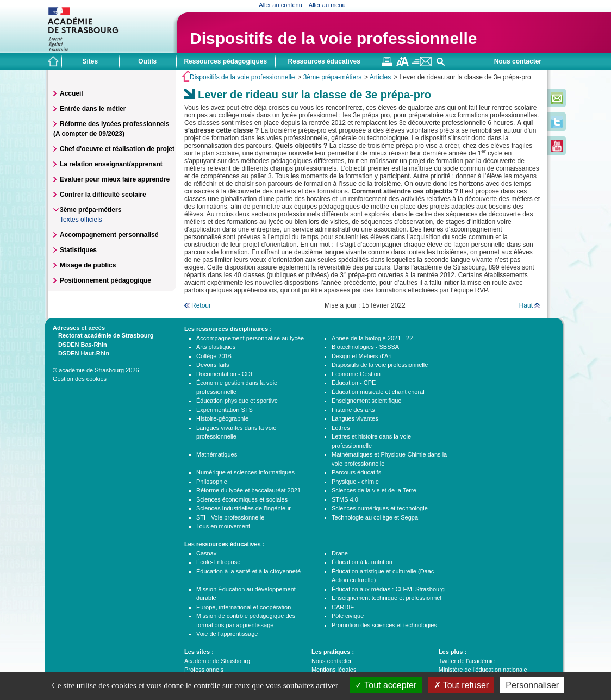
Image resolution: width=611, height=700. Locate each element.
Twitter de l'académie (467, 661)
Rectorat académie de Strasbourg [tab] (103, 335)
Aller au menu (327, 5)
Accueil (71, 93)
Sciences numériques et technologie (380, 508)
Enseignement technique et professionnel (386, 598)
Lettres (341, 428)
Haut (526, 305)
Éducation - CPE (354, 383)
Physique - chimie (355, 482)
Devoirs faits (213, 365)
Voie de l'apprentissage (227, 634)
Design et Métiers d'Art (362, 356)
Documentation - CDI (224, 374)
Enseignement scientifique (366, 401)
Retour (201, 305)
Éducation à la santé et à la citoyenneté (248, 571)
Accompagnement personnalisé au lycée (250, 338)
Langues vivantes (355, 418)
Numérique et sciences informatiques (245, 472)
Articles (380, 77)
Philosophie (212, 482)
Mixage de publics (88, 265)
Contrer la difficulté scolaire (103, 195)
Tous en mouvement (223, 526)
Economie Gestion (356, 374)
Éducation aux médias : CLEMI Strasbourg (388, 589)
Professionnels (204, 670)
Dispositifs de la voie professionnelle (333, 38)
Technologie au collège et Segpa (375, 517)
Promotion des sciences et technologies (384, 625)
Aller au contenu (280, 5)
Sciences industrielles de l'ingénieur (244, 508)
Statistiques (78, 250)
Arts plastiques (216, 347)
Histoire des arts (353, 410)
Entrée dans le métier (93, 109)
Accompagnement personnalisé (109, 235)
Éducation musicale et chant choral (378, 392)
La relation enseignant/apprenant (111, 164)
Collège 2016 (214, 356)
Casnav (206, 553)
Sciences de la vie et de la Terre (374, 490)
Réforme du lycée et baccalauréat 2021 (248, 490)
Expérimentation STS (225, 410)
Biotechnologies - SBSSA (365, 347)
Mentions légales (334, 670)
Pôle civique (348, 616)
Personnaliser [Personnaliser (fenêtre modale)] (532, 685)
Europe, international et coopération (244, 607)
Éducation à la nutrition (362, 562)
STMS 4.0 (345, 499)
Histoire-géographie (222, 418)
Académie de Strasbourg (217, 661)
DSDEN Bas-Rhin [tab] (80, 344)
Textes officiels (81, 220)
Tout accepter (386, 685)
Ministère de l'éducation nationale (483, 670)
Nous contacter (518, 61)
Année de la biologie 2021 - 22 (372, 338)
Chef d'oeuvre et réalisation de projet (117, 149)
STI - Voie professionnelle (230, 517)
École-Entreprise (218, 562)
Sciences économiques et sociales (242, 499)
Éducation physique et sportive (237, 401)
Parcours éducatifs (356, 472)
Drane (340, 553)
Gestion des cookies (80, 379)
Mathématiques (217, 454)
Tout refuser (462, 685)
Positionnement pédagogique (105, 280)
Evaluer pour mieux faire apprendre (115, 179)
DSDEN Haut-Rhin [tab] (81, 353)
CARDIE (343, 607)
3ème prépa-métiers (332, 77)
